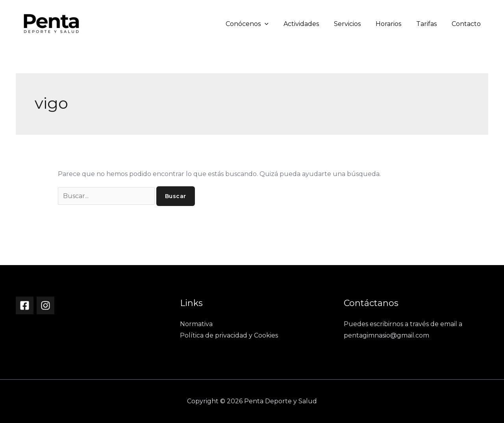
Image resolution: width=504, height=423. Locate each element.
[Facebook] (25, 305)
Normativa (196, 324)
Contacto (467, 24)
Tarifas (430, 24)
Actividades (312, 24)
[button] (278, 24)
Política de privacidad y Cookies (229, 335)
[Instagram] (45, 305)
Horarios (394, 24)
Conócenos (260, 24)
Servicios (356, 24)
